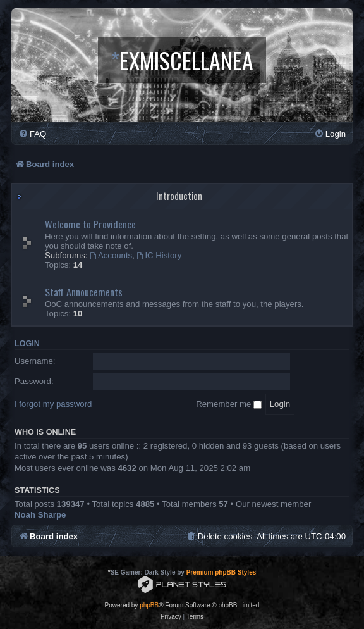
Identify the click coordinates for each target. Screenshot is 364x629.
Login (27, 344)
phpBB (149, 605)
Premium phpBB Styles (221, 572)
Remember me (229, 404)
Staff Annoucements (84, 292)
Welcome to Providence (90, 224)
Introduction (179, 196)
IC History (160, 255)
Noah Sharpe (40, 515)
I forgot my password (53, 404)
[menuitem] (32, 134)
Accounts (111, 255)
